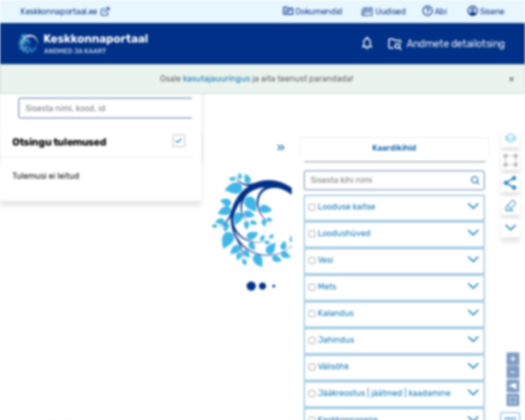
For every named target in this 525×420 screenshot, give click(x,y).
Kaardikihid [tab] (394, 148)
